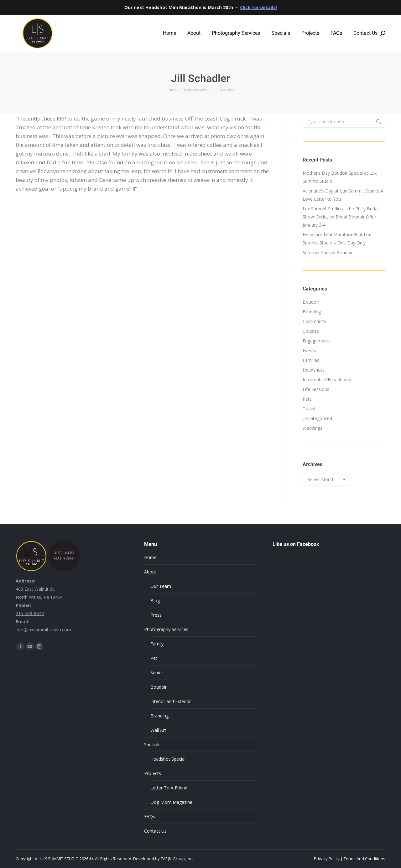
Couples (311, 331)
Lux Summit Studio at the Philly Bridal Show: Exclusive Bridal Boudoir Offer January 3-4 (341, 217)
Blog (155, 601)
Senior (157, 673)
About (150, 572)
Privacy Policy (327, 859)
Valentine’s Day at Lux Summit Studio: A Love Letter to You (343, 195)
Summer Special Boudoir (328, 252)
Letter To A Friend (169, 788)
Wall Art (158, 730)
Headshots (314, 370)
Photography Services (166, 629)
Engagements (317, 341)
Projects (153, 773)
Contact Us (155, 831)
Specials (152, 745)
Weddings (312, 428)
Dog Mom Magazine (171, 802)
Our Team (161, 586)
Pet (154, 658)
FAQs (150, 817)
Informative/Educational (327, 380)
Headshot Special (168, 759)
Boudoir (311, 302)
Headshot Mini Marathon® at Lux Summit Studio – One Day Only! (337, 239)
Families (311, 360)
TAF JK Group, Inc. (177, 859)
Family (157, 644)
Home (150, 557)
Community (314, 321)
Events (309, 350)
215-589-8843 (30, 613)
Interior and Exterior (171, 701)
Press (156, 615)
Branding (312, 312)
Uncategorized (317, 418)
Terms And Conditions (365, 859)
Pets (307, 399)
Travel (309, 409)
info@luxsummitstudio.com (43, 630)
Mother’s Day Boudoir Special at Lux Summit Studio (340, 177)
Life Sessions (316, 389)
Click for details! (258, 7)
